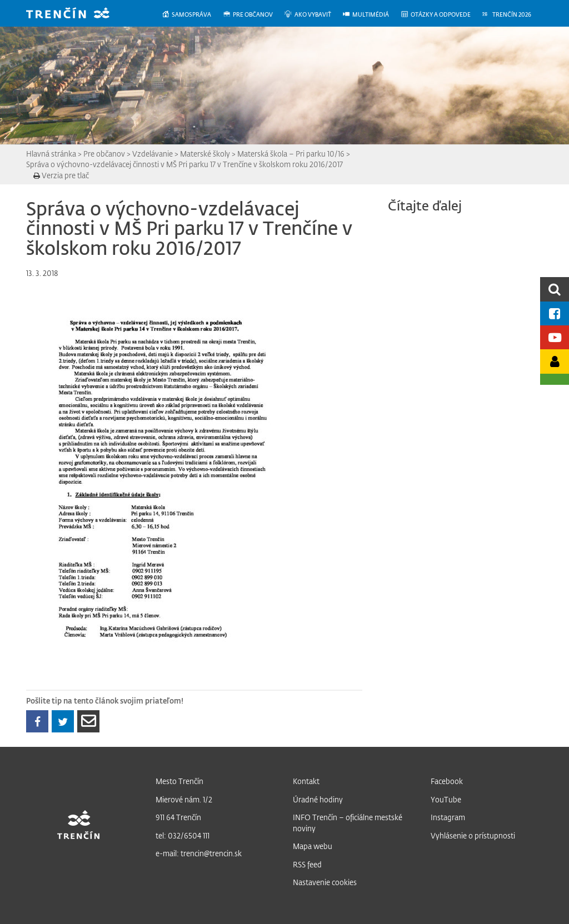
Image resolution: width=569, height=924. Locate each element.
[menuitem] (192, 15)
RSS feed (307, 864)
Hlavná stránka (51, 154)
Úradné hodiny (318, 799)
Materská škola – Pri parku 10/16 (291, 154)
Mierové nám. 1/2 (184, 799)
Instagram (448, 817)
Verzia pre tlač (61, 175)
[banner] (76, 14)
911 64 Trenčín (178, 817)
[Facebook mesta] (555, 313)
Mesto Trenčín (179, 781)
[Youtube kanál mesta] (555, 337)
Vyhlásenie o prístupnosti (473, 835)
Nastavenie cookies (325, 882)
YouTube (446, 799)
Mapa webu (313, 846)
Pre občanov (104, 154)
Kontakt (306, 781)
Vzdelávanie (153, 154)
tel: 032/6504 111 (183, 835)
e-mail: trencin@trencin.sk (199, 853)
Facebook (447, 781)
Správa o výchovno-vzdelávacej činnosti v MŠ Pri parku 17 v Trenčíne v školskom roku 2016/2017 (184, 164)
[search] (555, 289)
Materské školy (205, 154)
